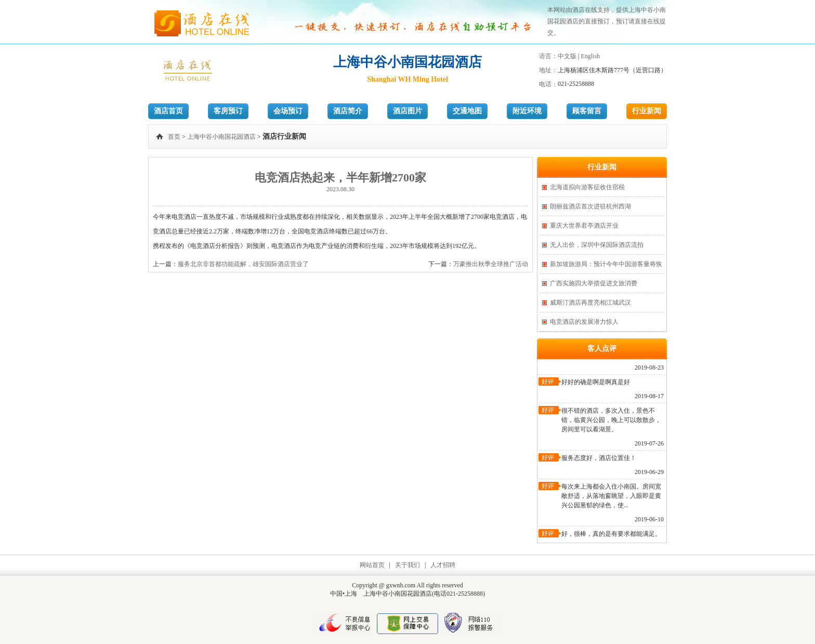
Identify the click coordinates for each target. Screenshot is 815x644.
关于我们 (407, 565)
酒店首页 (168, 111)
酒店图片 (407, 111)
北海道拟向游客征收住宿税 (587, 187)
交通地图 (467, 111)
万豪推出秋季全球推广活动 (491, 264)
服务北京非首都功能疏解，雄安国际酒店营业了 (243, 264)
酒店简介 (348, 111)
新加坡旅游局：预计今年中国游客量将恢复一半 (606, 267)
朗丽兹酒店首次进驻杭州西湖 (590, 206)
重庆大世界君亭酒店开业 (584, 226)
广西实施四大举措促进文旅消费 (594, 283)
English (590, 56)
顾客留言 (587, 111)
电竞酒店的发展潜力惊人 (584, 322)
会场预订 (288, 111)
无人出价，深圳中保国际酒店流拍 (597, 245)
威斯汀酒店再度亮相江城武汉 (590, 303)
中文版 (567, 56)
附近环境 (527, 111)
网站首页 (372, 565)
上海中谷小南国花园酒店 (221, 137)
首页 (174, 137)
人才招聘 (443, 565)
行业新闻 (647, 111)
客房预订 (228, 111)
